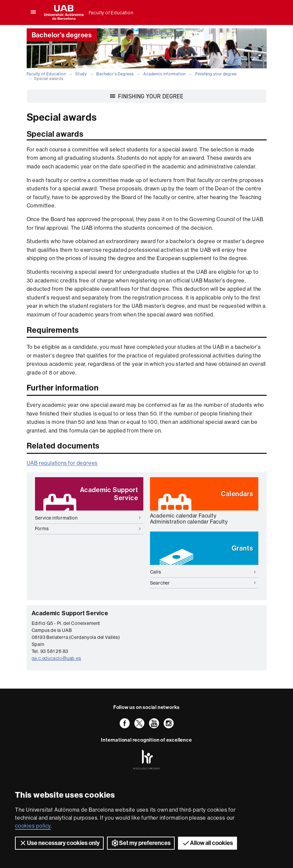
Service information (88, 518)
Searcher (203, 583)
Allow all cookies (207, 843)
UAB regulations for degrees (62, 463)
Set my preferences (141, 843)
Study (81, 74)
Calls (203, 572)
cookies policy (33, 826)
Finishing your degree (216, 74)
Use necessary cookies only (59, 843)
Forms (88, 529)
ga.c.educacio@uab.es (56, 658)
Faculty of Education (111, 13)
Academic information (164, 74)
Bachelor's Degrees (115, 74)
